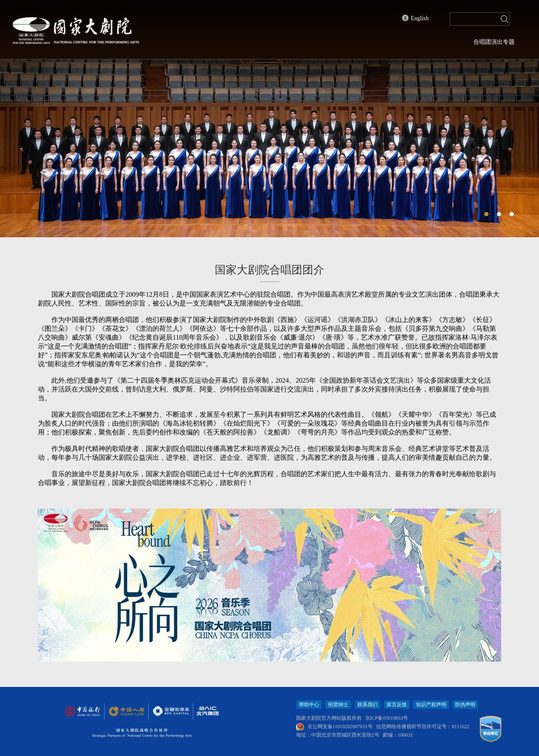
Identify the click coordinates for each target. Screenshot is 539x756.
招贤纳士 (338, 705)
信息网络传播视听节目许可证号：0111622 (423, 727)
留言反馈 (397, 705)
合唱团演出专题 (494, 42)
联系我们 (368, 705)
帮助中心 (309, 705)
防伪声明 (465, 705)
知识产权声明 (431, 705)
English (415, 18)
